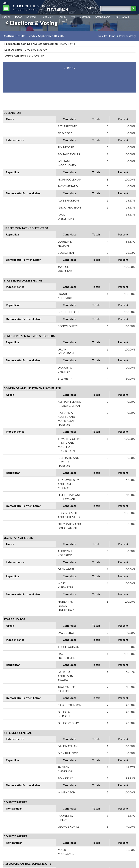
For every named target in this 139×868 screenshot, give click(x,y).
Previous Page (128, 36)
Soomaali (31, 17)
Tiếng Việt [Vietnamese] (47, 17)
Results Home (107, 36)
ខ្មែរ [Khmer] (116, 17)
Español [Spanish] (5, 17)
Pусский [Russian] (62, 17)
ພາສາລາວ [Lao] (85, 17)
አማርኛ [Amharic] (126, 17)
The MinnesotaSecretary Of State (40, 8)
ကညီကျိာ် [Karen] (67, 21)
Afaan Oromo (103, 17)
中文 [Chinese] (73, 17)
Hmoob (18, 17)
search (91, 8)
